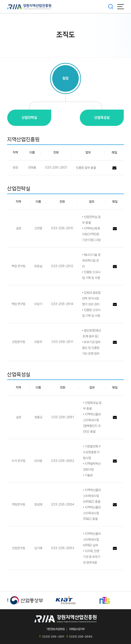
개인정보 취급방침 (56, 629)
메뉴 (121, 7)
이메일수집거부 (77, 629)
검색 (111, 7)
